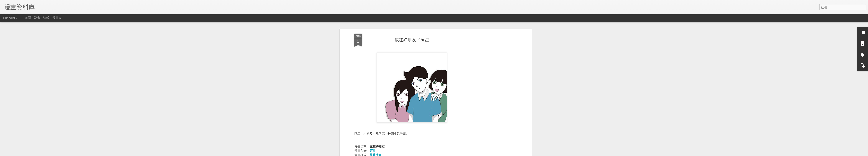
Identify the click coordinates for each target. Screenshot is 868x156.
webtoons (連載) (381, 137)
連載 (46, 18)
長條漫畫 (376, 116)
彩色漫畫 (376, 120)
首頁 (28, 18)
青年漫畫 (376, 128)
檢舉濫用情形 (507, 153)
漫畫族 (57, 18)
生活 (373, 124)
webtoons (377, 133)
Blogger (494, 153)
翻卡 (37, 18)
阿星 (373, 112)
